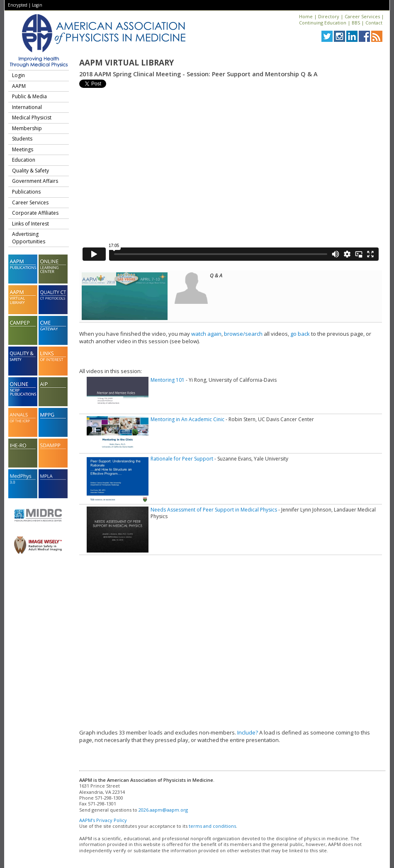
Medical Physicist (32, 118)
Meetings (23, 149)
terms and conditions (212, 826)
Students (22, 139)
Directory (329, 16)
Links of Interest (30, 224)
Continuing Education (323, 23)
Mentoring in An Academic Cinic (187, 419)
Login (37, 5)
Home (306, 16)
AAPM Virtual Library (126, 63)
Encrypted (18, 5)
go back (300, 334)
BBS (356, 23)
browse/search (243, 334)
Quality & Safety (30, 171)
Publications (26, 192)
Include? (248, 732)
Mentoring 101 (168, 380)
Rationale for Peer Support (182, 459)
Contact (374, 23)
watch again (206, 334)
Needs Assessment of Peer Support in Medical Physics (214, 510)
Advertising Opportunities (29, 238)
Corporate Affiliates (35, 213)
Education (24, 160)
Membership (27, 128)
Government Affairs (35, 181)
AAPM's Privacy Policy (103, 820)
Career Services (362, 16)
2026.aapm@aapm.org (163, 810)
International (27, 107)
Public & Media (29, 96)
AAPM (19, 86)
